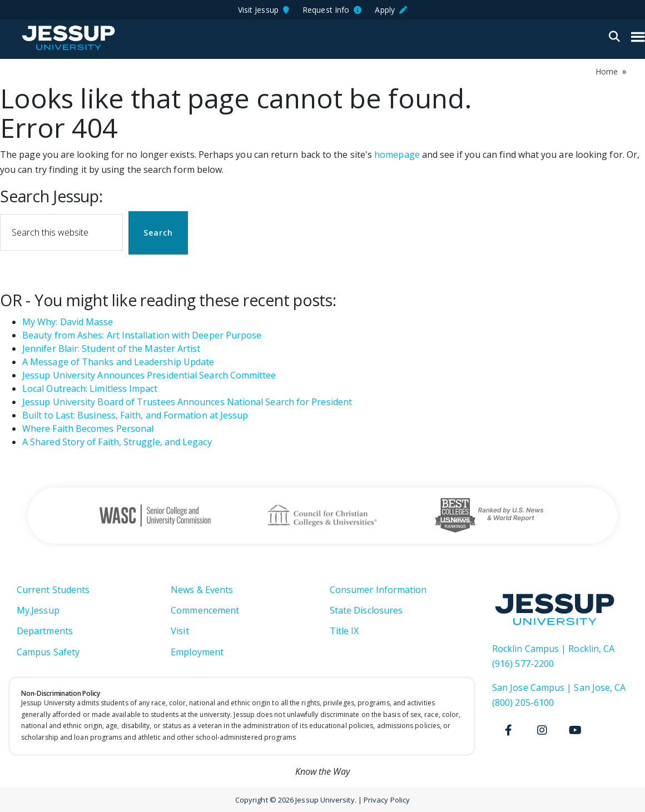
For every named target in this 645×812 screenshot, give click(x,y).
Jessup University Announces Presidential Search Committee (149, 375)
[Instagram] (542, 730)
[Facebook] (509, 730)
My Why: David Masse (68, 322)
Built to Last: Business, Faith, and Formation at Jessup (135, 415)
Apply (391, 10)
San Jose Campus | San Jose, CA (559, 688)
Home (607, 71)
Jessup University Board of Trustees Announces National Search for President (187, 402)
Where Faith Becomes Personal (88, 429)
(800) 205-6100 (523, 703)
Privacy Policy (387, 800)
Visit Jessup (264, 10)
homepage (397, 155)
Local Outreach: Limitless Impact (90, 388)
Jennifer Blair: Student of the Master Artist (111, 348)
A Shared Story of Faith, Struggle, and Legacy (117, 442)
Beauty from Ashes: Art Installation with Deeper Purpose (142, 335)
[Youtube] (575, 730)
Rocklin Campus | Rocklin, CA (553, 649)
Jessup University (68, 38)
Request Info (332, 10)
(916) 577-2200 (523, 664)
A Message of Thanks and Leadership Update (118, 362)
